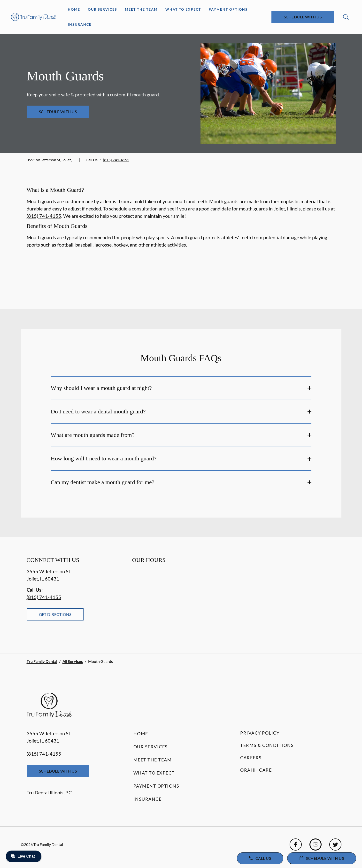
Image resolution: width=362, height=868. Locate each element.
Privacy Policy (260, 733)
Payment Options (228, 9)
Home (74, 9)
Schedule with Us (303, 17)
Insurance (80, 24)
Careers (251, 758)
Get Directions (55, 614)
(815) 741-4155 (116, 160)
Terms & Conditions (267, 745)
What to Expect (183, 9)
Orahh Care (256, 770)
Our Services (103, 9)
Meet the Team (141, 9)
